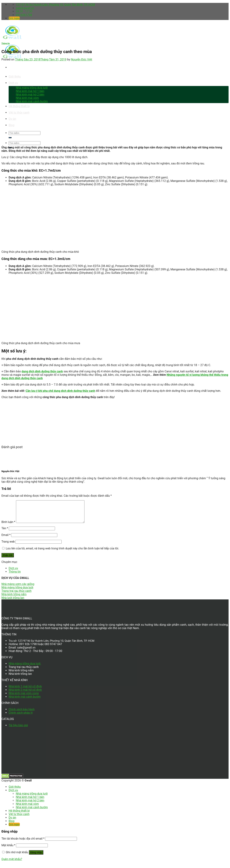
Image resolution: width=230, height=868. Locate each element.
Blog (11, 825)
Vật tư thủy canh (19, 818)
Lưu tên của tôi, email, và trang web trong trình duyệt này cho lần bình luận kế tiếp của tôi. (62, 553)
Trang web (8, 546)
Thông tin (6, 43)
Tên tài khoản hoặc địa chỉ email (23, 843)
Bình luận (8, 526)
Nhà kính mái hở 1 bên (30, 801)
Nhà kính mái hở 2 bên (30, 805)
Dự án (12, 822)
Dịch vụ (13, 573)
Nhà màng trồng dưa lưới (25, 668)
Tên (5, 533)
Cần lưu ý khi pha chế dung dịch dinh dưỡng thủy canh (60, 391)
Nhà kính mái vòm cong (24, 698)
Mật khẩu (8, 850)
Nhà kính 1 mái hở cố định (25, 691)
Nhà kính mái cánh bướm (25, 701)
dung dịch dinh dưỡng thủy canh (42, 371)
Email (6, 539)
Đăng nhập (36, 857)
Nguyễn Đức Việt (81, 59)
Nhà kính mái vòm (27, 808)
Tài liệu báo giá (18, 730)
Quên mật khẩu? (12, 863)
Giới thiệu (15, 791)
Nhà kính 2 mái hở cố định (25, 694)
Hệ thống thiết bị (19, 815)
